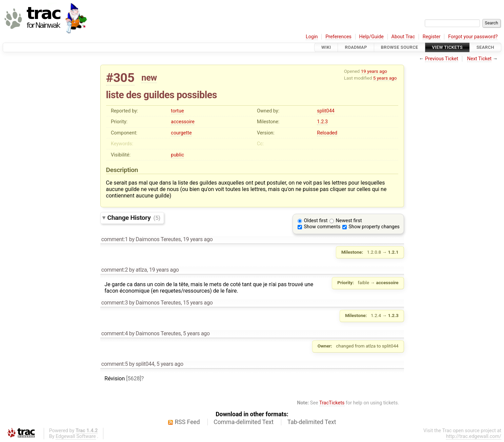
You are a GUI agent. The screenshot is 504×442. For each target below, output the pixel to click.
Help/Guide (371, 37)
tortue (177, 111)
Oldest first (316, 221)
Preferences (338, 37)
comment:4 (115, 333)
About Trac (403, 37)
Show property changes (374, 227)
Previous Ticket (442, 59)
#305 (120, 78)
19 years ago (374, 71)
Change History (134, 218)
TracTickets (332, 403)
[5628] (134, 378)
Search (485, 47)
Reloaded (327, 133)
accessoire (183, 122)
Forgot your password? (473, 37)
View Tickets (447, 47)
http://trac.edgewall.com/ (474, 436)
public (177, 155)
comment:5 (115, 364)
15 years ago (198, 303)
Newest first (349, 221)
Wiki (326, 47)
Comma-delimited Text (244, 422)
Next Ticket (479, 59)
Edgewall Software (76, 436)
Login (312, 37)
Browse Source (400, 47)
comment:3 (115, 303)
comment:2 (115, 270)
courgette (181, 133)
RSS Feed (187, 422)
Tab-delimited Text (312, 422)
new (149, 78)
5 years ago (385, 78)
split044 (326, 111)
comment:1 (115, 239)
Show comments (322, 227)
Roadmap (356, 47)
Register (432, 37)
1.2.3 (322, 122)
